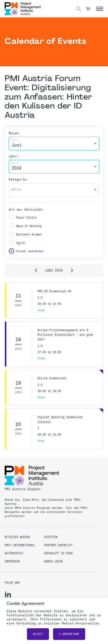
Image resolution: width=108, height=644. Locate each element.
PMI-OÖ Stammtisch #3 (54, 291)
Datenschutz (14, 553)
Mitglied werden (17, 537)
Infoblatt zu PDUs (58, 553)
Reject (38, 634)
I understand (69, 634)
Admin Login (53, 561)
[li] (8, 595)
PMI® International (20, 545)
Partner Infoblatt (58, 545)
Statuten (51, 537)
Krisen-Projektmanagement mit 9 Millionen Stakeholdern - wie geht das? (65, 335)
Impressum (12, 561)
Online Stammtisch (52, 378)
